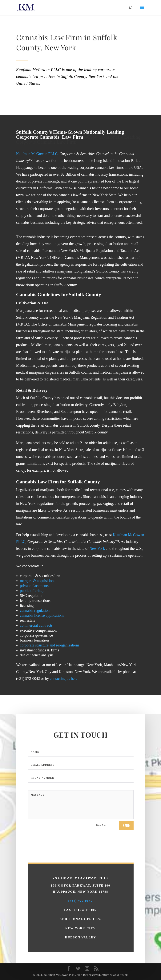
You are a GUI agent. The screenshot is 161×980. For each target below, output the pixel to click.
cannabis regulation (35, 610)
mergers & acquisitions (38, 581)
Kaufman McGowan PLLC (37, 154)
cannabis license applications (42, 615)
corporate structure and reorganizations (50, 645)
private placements (34, 586)
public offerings (32, 591)
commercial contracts (36, 625)
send (126, 875)
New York (97, 548)
